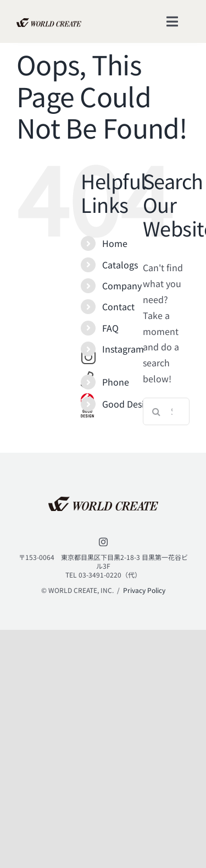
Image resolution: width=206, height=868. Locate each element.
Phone (116, 382)
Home (115, 243)
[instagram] (103, 542)
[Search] (157, 411)
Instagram (123, 349)
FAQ (110, 328)
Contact (118, 306)
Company (122, 285)
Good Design (128, 404)
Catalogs (120, 265)
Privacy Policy (144, 590)
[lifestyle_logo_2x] (49, 23)
